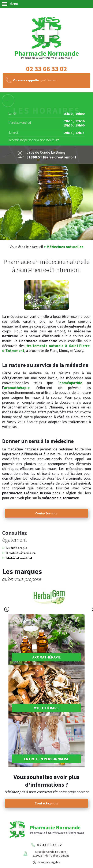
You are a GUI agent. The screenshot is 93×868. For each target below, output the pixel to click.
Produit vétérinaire (21, 553)
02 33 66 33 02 (49, 845)
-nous (46, 513)
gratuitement (35, 80)
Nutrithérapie (17, 548)
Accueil (37, 247)
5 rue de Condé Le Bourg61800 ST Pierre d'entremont (51, 854)
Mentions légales (49, 862)
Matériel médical (19, 558)
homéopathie (71, 383)
